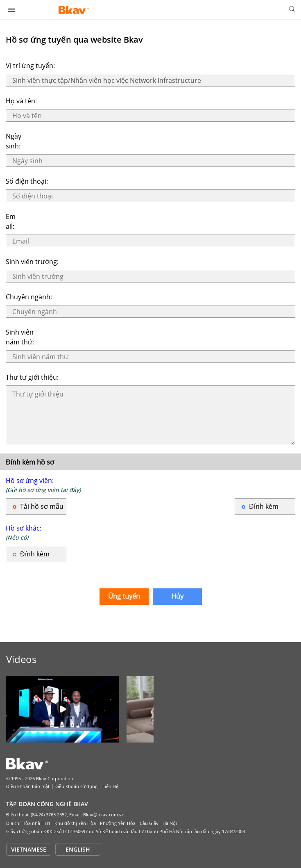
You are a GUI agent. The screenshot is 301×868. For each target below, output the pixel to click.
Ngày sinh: (14, 141)
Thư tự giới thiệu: (32, 377)
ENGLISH (78, 849)
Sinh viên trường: (32, 262)
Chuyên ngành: (29, 297)
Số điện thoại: (27, 181)
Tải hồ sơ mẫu (42, 506)
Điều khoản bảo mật (28, 786)
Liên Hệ (110, 786)
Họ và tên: (21, 101)
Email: (11, 221)
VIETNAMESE (29, 849)
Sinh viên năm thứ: (20, 337)
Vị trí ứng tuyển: (30, 66)
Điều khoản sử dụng (76, 786)
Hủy (177, 596)
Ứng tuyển (124, 596)
